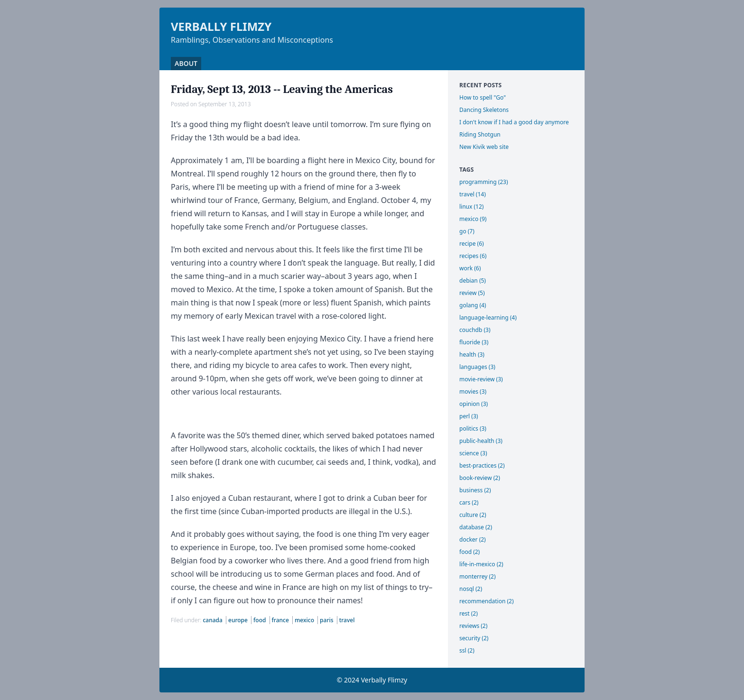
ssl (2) (467, 650)
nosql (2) (471, 589)
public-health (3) (481, 441)
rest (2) (469, 613)
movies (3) (473, 391)
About (186, 63)
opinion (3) (474, 404)
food (260, 620)
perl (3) (469, 416)
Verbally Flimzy (221, 26)
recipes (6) (473, 256)
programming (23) (484, 182)
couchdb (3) (475, 330)
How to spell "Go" (483, 97)
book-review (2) (480, 478)
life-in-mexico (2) (481, 564)
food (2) (470, 552)
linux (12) (471, 207)
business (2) (475, 490)
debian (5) (473, 281)
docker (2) (473, 539)
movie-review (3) (481, 379)
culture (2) (473, 515)
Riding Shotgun (480, 134)
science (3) (473, 453)
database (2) (476, 527)
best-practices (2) (482, 465)
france (281, 620)
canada (213, 620)
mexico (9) (473, 219)
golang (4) (473, 305)
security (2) (474, 638)
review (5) (472, 293)
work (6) (470, 268)
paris (327, 620)
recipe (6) (472, 244)
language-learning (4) (488, 318)
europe (239, 620)
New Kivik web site (484, 147)
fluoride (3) (474, 342)
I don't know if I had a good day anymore (514, 122)
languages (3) (477, 367)
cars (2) (469, 502)
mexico (305, 620)
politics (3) (473, 428)
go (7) (467, 231)
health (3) (472, 355)
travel (347, 620)
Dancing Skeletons (484, 110)
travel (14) (473, 194)
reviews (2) (473, 626)
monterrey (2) (478, 576)
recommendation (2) (487, 601)
